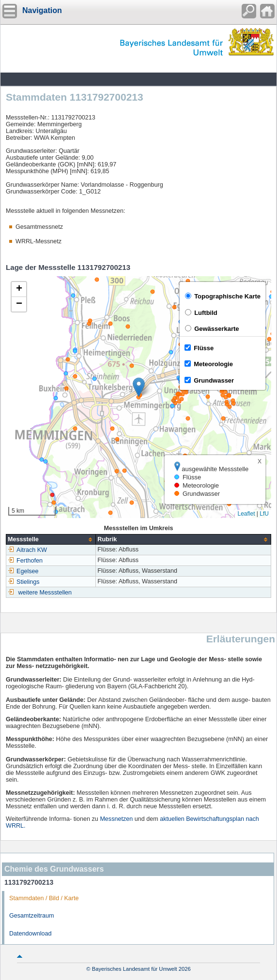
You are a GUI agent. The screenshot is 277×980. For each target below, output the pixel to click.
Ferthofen (25, 561)
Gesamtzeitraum (31, 916)
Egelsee (23, 571)
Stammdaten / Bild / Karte (44, 898)
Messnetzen (116, 819)
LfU (264, 514)
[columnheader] (51, 540)
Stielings (24, 582)
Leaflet (246, 514)
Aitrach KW (27, 550)
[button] (139, 387)
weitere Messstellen (45, 593)
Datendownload (31, 934)
